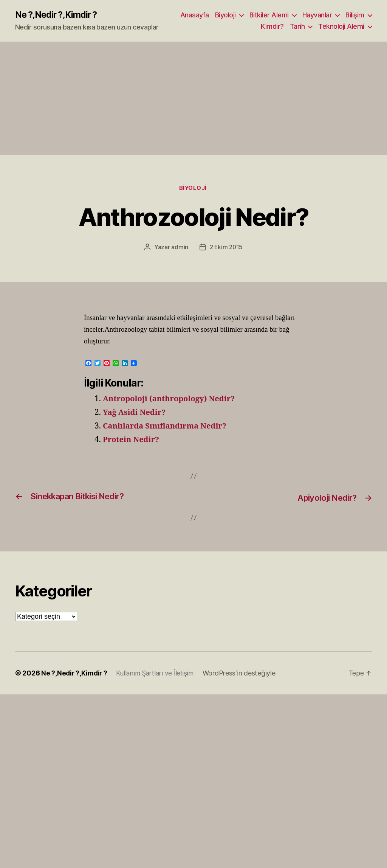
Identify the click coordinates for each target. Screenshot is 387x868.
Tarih (297, 27)
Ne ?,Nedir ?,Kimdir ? (58, 15)
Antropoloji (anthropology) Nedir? (172, 400)
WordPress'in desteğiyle (244, 674)
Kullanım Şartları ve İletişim (158, 674)
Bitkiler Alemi (269, 15)
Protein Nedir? (132, 440)
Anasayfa (195, 15)
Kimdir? (272, 27)
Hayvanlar (317, 15)
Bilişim (355, 15)
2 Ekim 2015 (226, 248)
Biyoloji (225, 15)
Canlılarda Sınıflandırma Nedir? (168, 427)
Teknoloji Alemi (341, 27)
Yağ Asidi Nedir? (136, 413)
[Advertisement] (193, 99)
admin (179, 248)
